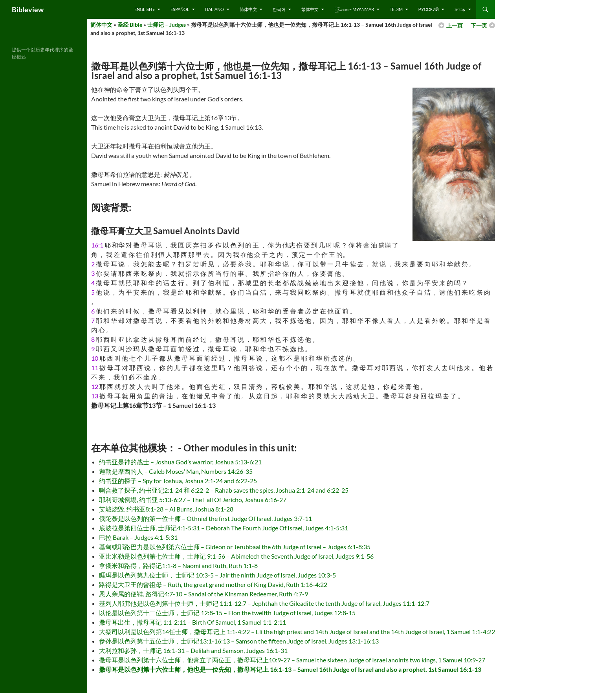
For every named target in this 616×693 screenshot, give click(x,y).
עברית (460, 9)
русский (429, 9)
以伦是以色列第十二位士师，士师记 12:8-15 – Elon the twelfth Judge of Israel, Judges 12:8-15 (227, 613)
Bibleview (28, 9)
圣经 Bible (130, 25)
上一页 (455, 25)
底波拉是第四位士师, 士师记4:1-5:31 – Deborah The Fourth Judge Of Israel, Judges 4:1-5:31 (224, 528)
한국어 (279, 9)
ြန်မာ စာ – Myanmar (354, 9)
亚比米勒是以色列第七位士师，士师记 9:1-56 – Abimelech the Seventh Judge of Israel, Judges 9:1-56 (236, 556)
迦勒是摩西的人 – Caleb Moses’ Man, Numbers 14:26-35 (176, 471)
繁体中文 (310, 9)
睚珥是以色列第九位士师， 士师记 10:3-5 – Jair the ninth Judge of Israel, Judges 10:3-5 (217, 575)
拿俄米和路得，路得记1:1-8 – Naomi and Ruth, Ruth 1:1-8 (178, 566)
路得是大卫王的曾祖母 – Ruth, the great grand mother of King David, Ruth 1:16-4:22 (213, 584)
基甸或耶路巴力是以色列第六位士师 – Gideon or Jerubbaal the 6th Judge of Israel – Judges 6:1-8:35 (235, 547)
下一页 (479, 25)
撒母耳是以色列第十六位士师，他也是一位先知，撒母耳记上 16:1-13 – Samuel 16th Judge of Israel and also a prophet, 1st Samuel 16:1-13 (290, 669)
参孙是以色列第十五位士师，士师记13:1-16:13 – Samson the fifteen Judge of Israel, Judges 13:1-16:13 (239, 641)
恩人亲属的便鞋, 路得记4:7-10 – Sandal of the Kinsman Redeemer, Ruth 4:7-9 (203, 594)
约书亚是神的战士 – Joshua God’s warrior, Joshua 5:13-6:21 (180, 462)
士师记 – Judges (167, 25)
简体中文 (248, 9)
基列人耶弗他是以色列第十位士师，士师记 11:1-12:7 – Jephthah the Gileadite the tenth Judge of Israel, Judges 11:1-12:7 (264, 603)
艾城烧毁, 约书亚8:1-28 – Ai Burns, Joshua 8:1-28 (166, 509)
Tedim (396, 9)
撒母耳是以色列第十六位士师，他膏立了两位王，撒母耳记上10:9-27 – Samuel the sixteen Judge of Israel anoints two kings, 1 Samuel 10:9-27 (292, 660)
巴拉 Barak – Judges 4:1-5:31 (138, 537)
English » (145, 9)
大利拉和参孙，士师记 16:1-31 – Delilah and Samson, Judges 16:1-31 (193, 650)
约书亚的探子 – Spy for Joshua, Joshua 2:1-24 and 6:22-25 (178, 481)
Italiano (214, 9)
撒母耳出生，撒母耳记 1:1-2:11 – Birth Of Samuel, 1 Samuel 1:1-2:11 (192, 622)
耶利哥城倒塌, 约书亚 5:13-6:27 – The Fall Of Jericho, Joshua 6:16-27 (193, 500)
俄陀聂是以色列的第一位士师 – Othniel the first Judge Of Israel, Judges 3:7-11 (205, 518)
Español (180, 9)
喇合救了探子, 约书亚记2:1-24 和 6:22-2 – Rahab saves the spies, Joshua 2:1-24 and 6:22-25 (224, 490)
